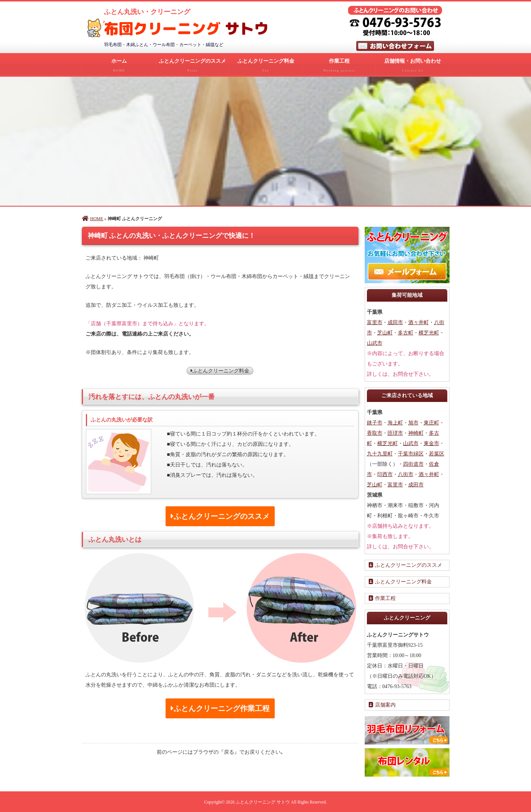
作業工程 (339, 66)
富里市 (375, 322)
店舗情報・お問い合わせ (412, 66)
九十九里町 (380, 453)
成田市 (395, 322)
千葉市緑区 (411, 453)
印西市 (385, 474)
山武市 (375, 342)
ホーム (119, 66)
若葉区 (437, 453)
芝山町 (385, 332)
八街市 (406, 474)
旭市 (413, 422)
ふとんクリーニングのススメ (192, 66)
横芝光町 (429, 332)
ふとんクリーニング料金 (265, 66)
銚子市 (375, 422)
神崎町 (416, 432)
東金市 (431, 443)
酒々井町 (419, 322)
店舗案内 (382, 704)
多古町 (406, 332)
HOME (93, 218)
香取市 (375, 432)
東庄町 (431, 422)
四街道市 (413, 463)
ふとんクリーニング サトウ (263, 801)
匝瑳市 (395, 432)
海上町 (395, 422)
